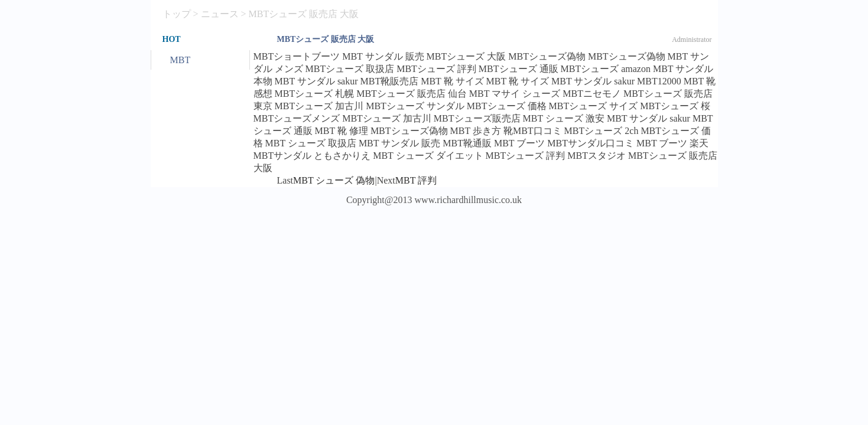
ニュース (220, 14)
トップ (177, 14)
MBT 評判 (416, 180)
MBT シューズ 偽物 (334, 180)
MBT (181, 60)
